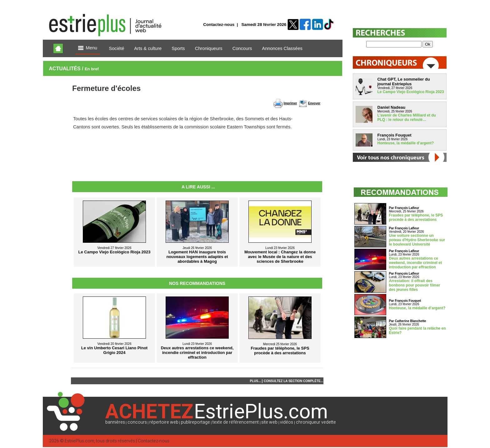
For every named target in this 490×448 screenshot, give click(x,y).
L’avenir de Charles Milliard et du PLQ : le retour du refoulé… (407, 117)
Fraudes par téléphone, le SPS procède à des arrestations (416, 217)
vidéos (287, 422)
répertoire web (164, 422)
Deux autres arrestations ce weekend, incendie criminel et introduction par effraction (415, 263)
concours (137, 422)
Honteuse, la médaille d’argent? (406, 143)
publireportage (195, 422)
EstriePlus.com (79, 441)
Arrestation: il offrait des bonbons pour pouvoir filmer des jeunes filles (415, 285)
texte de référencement (236, 422)
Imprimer (290, 103)
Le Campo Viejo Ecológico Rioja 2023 (411, 92)
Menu (88, 48)
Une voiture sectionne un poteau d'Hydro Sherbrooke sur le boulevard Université (417, 240)
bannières (115, 422)
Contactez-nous (219, 25)
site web (269, 422)
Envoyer (314, 103)
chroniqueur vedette (316, 422)
